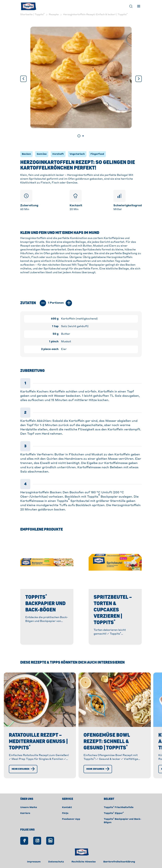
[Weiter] (139, 79)
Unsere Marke (29, 807)
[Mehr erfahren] (23, 769)
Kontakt (67, 807)
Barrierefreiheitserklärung (119, 862)
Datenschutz (56, 862)
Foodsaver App (71, 819)
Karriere (25, 813)
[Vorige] (23, 79)
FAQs (65, 813)
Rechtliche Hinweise (84, 862)
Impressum (34, 862)
